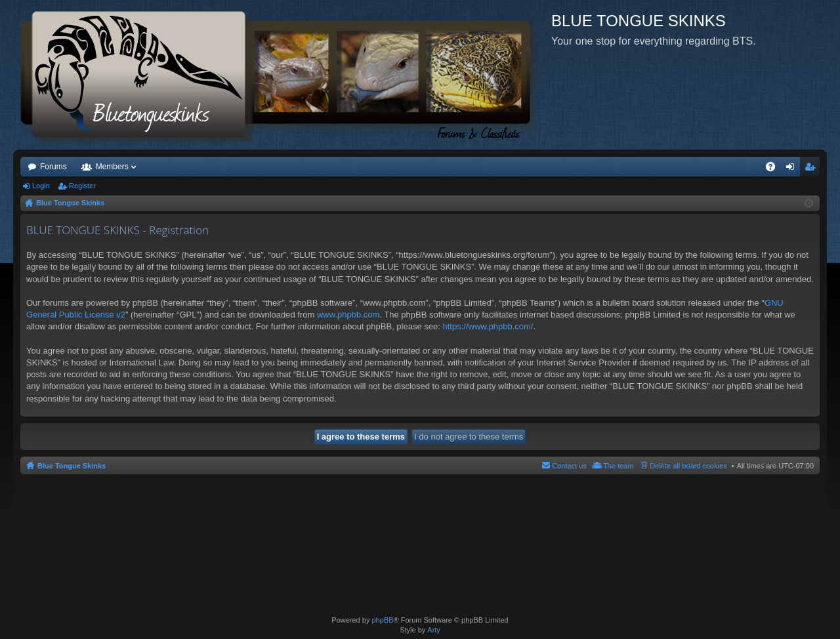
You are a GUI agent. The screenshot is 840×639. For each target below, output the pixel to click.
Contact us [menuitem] (569, 466)
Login (41, 186)
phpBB (382, 620)
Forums (53, 167)
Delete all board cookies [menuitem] (688, 466)
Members (112, 167)
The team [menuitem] (618, 466)
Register (82, 186)
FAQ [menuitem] (775, 169)
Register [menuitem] (813, 169)
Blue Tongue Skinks (72, 466)
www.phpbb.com (348, 315)
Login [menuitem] (793, 169)
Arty (434, 630)
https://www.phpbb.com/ (488, 326)
